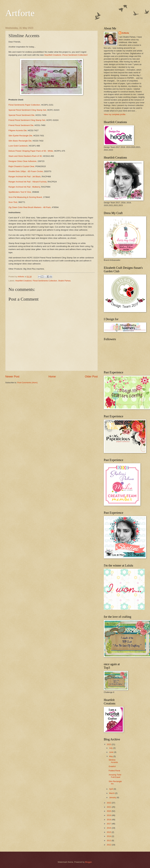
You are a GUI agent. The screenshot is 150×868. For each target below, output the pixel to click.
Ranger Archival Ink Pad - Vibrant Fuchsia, (28, 182)
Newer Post (12, 377)
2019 (109, 815)
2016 (109, 828)
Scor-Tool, (13, 202)
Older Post (91, 377)
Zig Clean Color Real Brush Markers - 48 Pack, (30, 207)
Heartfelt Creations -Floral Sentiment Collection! (66, 55)
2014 (109, 836)
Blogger (88, 862)
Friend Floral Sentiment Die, (21, 125)
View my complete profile (115, 114)
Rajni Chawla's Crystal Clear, (22, 166)
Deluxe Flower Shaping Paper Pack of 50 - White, (31, 151)
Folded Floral (114, 771)
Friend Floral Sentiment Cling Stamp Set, (27, 120)
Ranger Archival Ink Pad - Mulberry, (25, 187)
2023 (109, 744)
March (112, 793)
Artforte (20, 13)
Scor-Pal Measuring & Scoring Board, (26, 197)
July (111, 748)
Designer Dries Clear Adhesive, (23, 161)
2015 (109, 832)
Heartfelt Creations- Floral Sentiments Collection (36, 281)
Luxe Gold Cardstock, (18, 146)
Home (52, 377)
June (112, 752)
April (111, 789)
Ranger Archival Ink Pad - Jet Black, (25, 177)
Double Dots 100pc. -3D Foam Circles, (26, 171)
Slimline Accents (113, 761)
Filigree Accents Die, (18, 130)
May (111, 756)
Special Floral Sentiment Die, (22, 115)
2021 (109, 807)
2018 (109, 820)
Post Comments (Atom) (27, 383)
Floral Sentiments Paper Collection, (25, 105)
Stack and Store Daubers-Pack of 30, (25, 156)
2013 (109, 840)
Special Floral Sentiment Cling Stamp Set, (28, 110)
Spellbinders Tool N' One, (20, 192)
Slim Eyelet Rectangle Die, (21, 136)
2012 (109, 845)
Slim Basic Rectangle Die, (21, 141)
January (113, 797)
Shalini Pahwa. (65, 281)
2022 (109, 803)
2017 (109, 824)
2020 (109, 811)
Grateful (112, 766)
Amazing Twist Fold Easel (115, 776)
